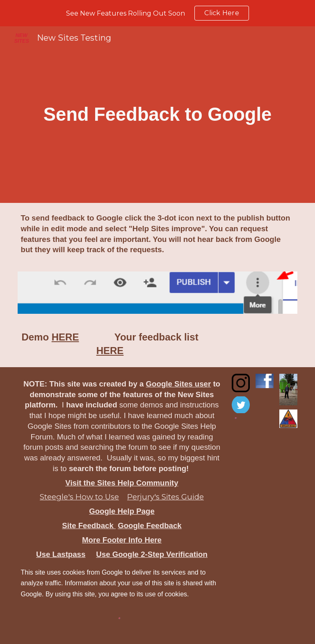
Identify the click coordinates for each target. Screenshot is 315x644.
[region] (157, 13)
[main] (158, 115)
